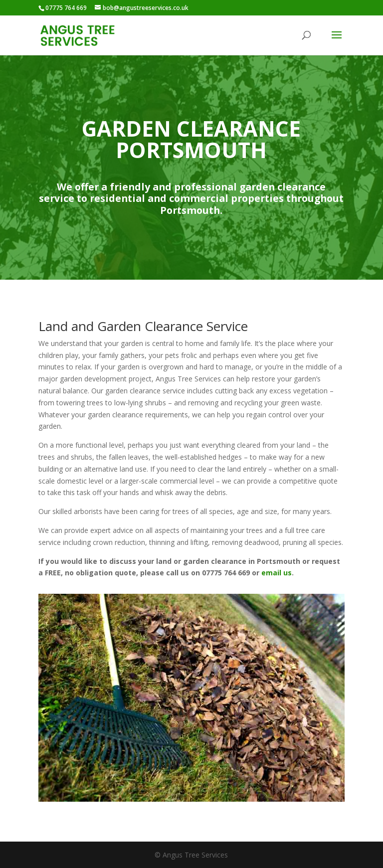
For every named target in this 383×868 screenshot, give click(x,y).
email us (277, 573)
